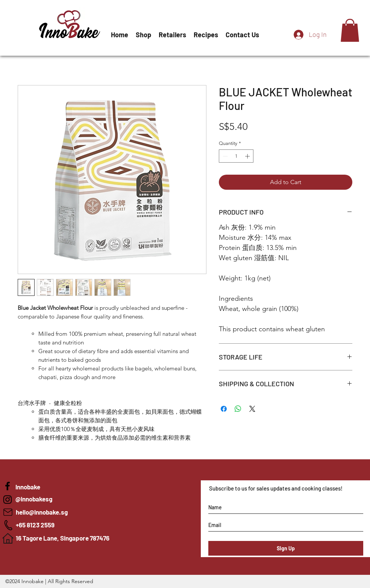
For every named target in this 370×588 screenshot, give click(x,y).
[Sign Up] (286, 548)
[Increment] (248, 156)
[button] (350, 30)
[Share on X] (252, 409)
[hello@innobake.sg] (70, 512)
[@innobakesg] (70, 499)
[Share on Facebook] (224, 409)
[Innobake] (8, 500)
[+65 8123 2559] (70, 525)
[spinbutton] (236, 156)
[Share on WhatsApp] (238, 409)
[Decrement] (224, 156)
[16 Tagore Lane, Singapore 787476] (70, 538)
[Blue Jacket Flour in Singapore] (8, 486)
